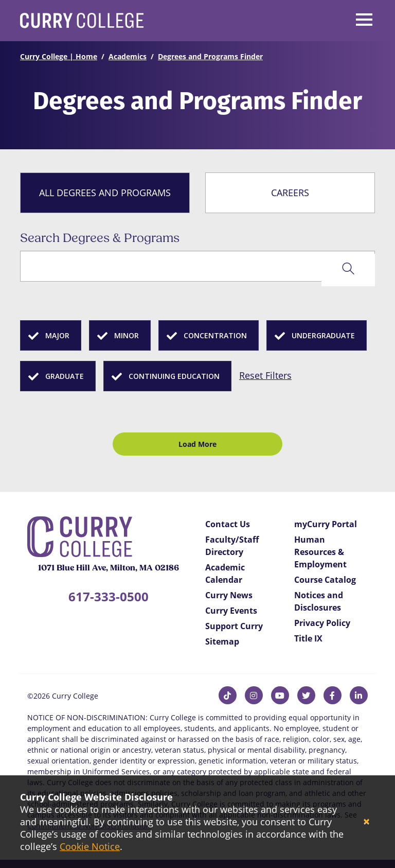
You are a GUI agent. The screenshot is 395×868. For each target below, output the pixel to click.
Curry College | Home (59, 56)
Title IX (308, 638)
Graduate (65, 376)
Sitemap (222, 641)
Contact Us (228, 524)
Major (57, 335)
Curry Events (231, 611)
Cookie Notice (90, 846)
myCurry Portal (326, 524)
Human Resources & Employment (320, 552)
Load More (197, 444)
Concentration (215, 335)
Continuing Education (174, 376)
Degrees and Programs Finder (210, 56)
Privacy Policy (322, 623)
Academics (128, 56)
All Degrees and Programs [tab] (105, 193)
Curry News (229, 595)
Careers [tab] (290, 193)
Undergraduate (323, 335)
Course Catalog (325, 580)
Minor (127, 335)
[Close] (366, 822)
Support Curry (234, 626)
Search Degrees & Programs (100, 239)
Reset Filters (265, 375)
